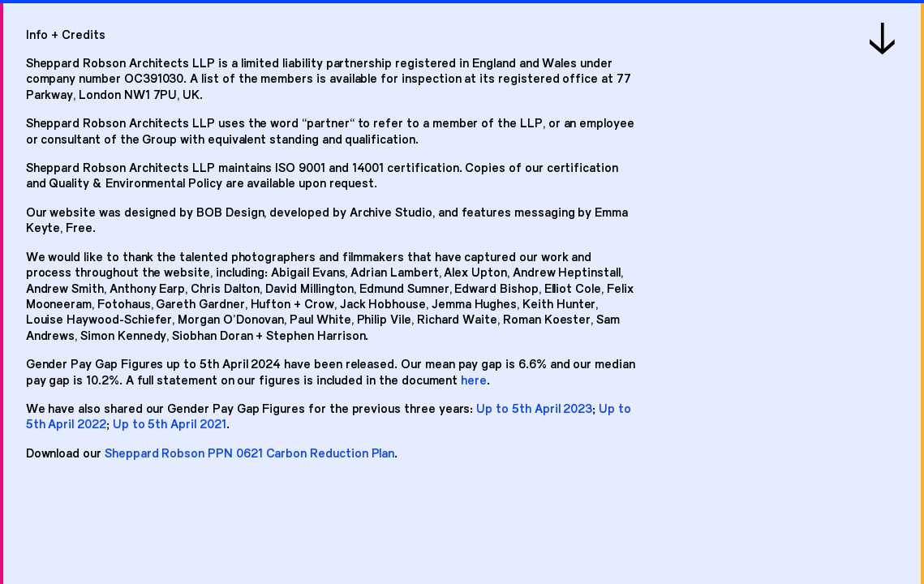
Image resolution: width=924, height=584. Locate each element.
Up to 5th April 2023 (534, 408)
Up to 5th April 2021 (170, 423)
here (474, 379)
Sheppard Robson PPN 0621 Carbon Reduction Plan (249, 452)
